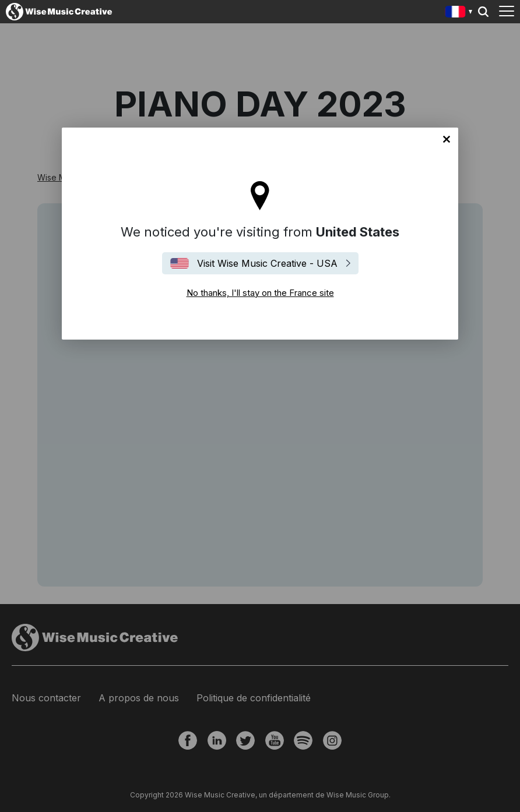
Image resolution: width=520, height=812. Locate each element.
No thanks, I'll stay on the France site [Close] (447, 139)
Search (483, 12)
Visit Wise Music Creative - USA (267, 263)
